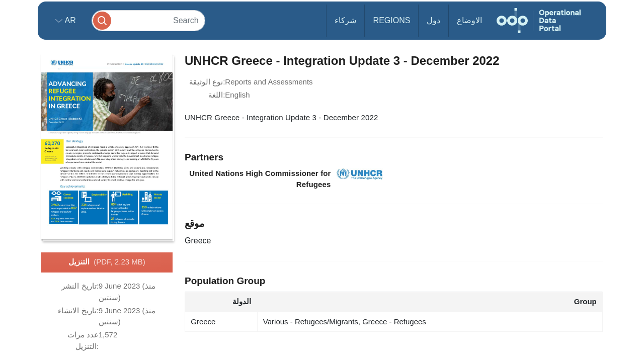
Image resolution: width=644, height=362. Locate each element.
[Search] (148, 20)
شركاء (345, 20)
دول (433, 20)
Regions (392, 20)
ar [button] (69, 20)
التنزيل (107, 262)
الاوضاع (469, 20)
